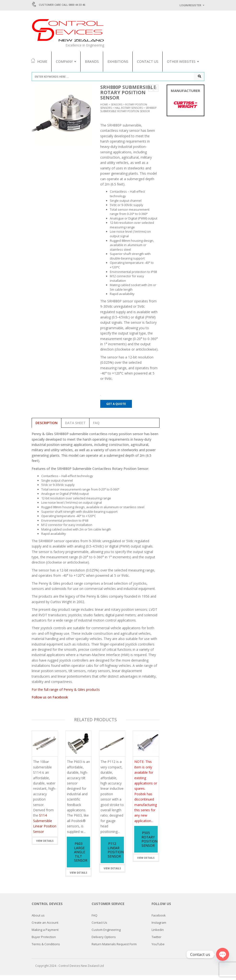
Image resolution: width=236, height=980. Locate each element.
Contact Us (148, 61)
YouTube (158, 949)
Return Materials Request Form (114, 949)
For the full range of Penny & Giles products (66, 694)
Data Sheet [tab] (75, 428)
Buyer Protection (44, 942)
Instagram (159, 927)
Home (39, 61)
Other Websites (181, 61)
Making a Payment (45, 934)
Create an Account (45, 927)
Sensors (117, 109)
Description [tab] (47, 428)
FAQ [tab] (96, 428)
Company (64, 61)
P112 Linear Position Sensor (116, 855)
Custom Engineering (106, 934)
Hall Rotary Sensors (129, 113)
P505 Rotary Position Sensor (150, 844)
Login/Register (190, 5)
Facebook (159, 920)
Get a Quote (116, 409)
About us (38, 920)
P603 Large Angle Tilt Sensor (81, 857)
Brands (92, 61)
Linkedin (158, 934)
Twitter (156, 942)
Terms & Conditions (46, 949)
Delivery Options (104, 942)
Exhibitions (118, 61)
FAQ (94, 920)
